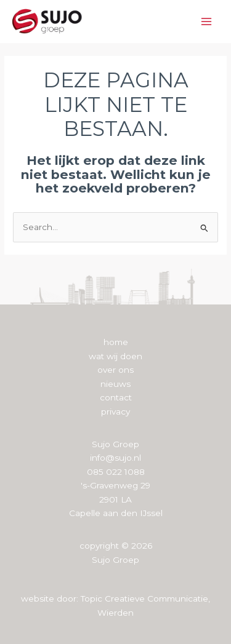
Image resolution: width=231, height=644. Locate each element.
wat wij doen (115, 356)
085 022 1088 (116, 472)
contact (116, 397)
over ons (115, 370)
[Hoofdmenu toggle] (207, 22)
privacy (115, 411)
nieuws (115, 384)
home (116, 342)
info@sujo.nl (115, 458)
